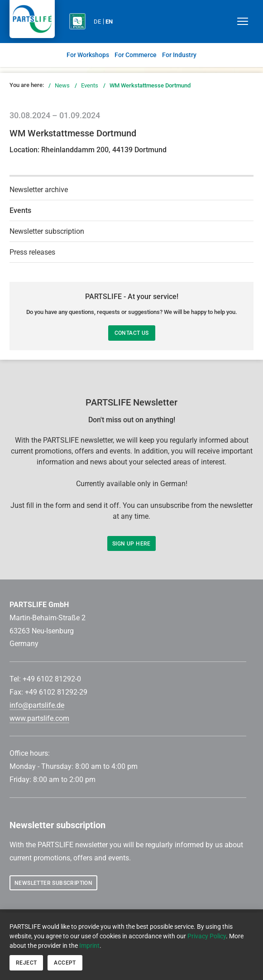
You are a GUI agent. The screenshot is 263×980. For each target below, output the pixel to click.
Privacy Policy (207, 936)
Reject (26, 963)
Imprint (89, 946)
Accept (65, 963)
